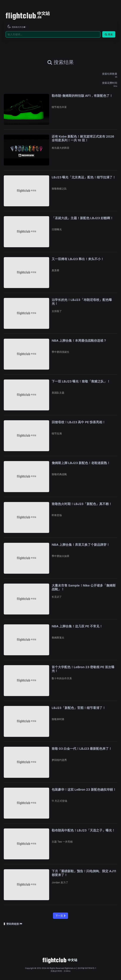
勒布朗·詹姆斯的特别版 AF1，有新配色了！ (82, 96)
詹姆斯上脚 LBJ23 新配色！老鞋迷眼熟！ (81, 463)
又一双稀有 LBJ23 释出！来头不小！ (78, 259)
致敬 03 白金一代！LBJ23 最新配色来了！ (82, 749)
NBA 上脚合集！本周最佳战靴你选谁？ (79, 341)
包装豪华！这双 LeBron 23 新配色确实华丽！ (84, 790)
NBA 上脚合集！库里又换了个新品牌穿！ (81, 545)
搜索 (109, 34)
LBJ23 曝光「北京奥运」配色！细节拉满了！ (84, 177)
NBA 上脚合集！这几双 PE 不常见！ (77, 626)
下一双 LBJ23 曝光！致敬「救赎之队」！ (81, 381)
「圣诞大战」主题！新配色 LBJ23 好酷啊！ (82, 218)
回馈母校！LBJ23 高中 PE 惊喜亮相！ (79, 422)
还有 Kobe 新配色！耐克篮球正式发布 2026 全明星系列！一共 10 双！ (83, 138)
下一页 (60, 916)
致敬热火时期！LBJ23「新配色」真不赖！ (82, 504)
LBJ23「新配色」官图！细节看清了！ (79, 708)
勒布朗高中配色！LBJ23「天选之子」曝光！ (83, 830)
